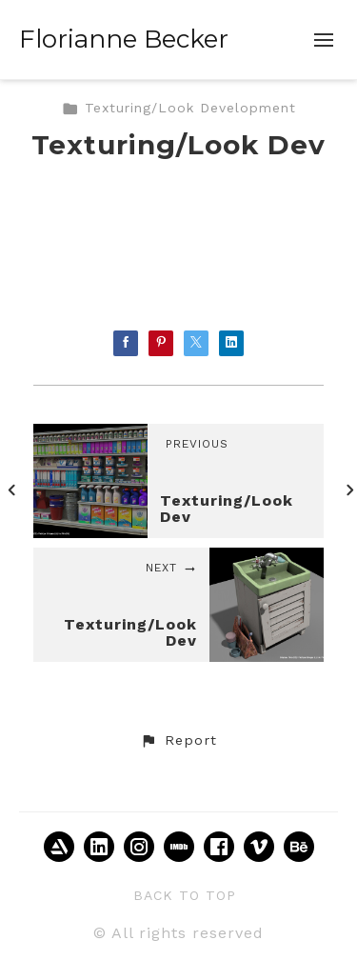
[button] (178, 741)
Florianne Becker (124, 39)
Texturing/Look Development (179, 108)
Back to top (185, 895)
